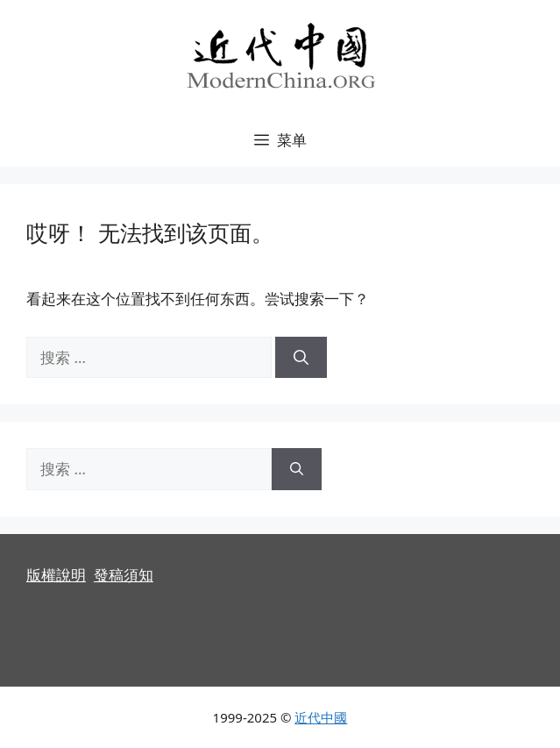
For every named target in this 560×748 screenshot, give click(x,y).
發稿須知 (124, 575)
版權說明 (56, 575)
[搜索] (301, 358)
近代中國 (321, 717)
